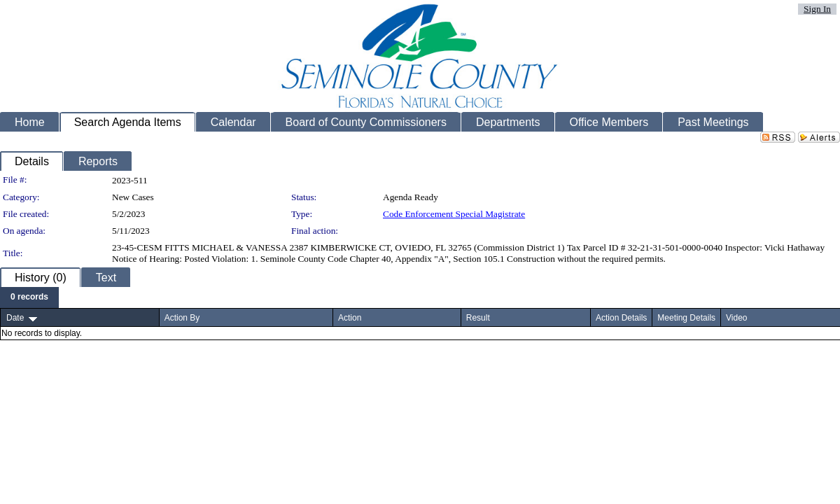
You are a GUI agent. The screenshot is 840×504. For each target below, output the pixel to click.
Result (478, 318)
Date (15, 318)
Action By (182, 318)
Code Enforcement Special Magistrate (454, 214)
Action (350, 318)
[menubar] (29, 297)
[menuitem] (29, 297)
